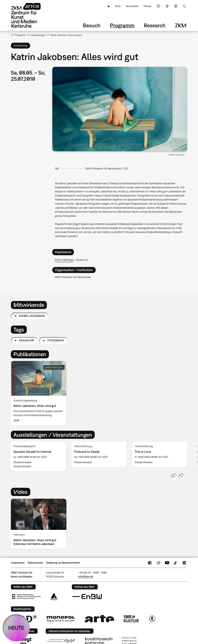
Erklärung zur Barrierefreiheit (63, 563)
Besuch (92, 25)
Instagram (158, 563)
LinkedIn (184, 563)
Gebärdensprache (167, 6)
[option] (40, 393)
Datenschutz (35, 563)
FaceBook (150, 563)
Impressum (18, 563)
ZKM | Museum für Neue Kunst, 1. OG (107, 169)
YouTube (167, 563)
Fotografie (56, 340)
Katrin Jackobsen (32, 316)
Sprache (176, 6)
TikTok (176, 563)
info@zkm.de (86, 577)
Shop (118, 6)
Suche (184, 6)
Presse (147, 6)
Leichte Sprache (158, 6)
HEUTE (16, 628)
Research (155, 25)
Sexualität (27, 340)
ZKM (181, 25)
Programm (122, 25)
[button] (120, 109)
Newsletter (132, 6)
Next (182, 477)
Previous (174, 477)
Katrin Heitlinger (64, 260)
